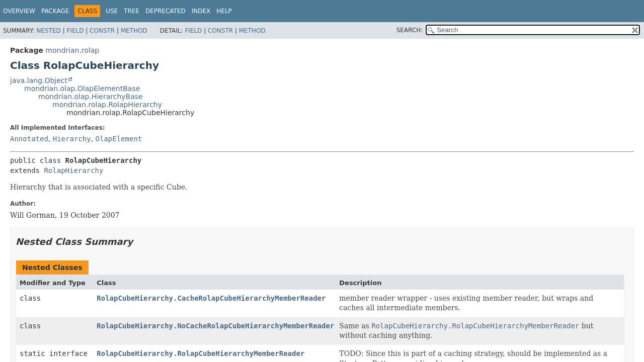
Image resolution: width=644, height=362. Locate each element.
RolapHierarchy (73, 170)
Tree (132, 11)
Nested (48, 31)
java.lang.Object (39, 80)
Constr (102, 31)
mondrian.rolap (72, 50)
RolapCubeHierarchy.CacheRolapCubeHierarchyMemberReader (211, 298)
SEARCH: (410, 30)
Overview (19, 11)
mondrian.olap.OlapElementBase (82, 88)
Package (55, 11)
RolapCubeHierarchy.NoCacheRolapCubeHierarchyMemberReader (215, 326)
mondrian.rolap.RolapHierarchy (107, 105)
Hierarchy (72, 139)
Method (134, 31)
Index (201, 11)
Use (112, 11)
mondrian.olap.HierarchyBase (91, 97)
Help (224, 11)
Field (75, 31)
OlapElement (119, 139)
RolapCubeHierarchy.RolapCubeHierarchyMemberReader (200, 353)
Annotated (29, 139)
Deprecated (166, 11)
